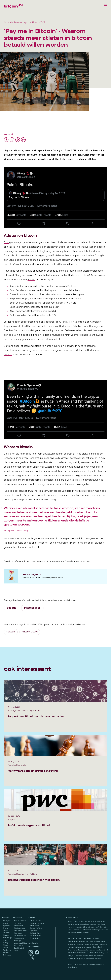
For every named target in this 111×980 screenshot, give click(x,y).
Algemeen (6, 926)
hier (78, 561)
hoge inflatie (97, 467)
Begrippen (17, 923)
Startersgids (18, 941)
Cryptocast (33, 931)
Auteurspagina (34, 946)
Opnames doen (19, 938)
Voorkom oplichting (21, 943)
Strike (62, 247)
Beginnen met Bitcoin (37, 923)
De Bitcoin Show (35, 933)
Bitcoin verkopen (20, 928)
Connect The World (36, 928)
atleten (31, 280)
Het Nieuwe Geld (35, 936)
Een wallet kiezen (20, 936)
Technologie (7, 955)
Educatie (6, 935)
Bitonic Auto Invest (20, 931)
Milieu (5, 940)
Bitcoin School (35, 926)
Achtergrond (7, 921)
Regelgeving (7, 950)
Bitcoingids (17, 917)
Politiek (6, 948)
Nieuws (6, 945)
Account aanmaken (20, 921)
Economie (6, 933)
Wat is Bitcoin (19, 946)
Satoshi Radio (34, 938)
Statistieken (34, 943)
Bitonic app (18, 933)
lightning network (51, 251)
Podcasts (33, 917)
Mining (6, 943)
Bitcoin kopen (19, 926)
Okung (7, 243)
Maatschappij (8, 938)
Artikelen (5, 917)
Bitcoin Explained (36, 921)
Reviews (6, 953)
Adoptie (6, 923)
